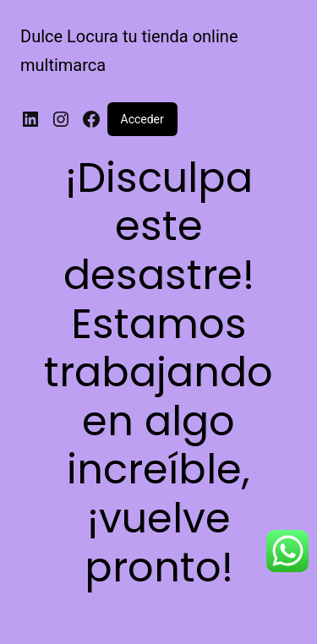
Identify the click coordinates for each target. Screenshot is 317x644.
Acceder (142, 119)
